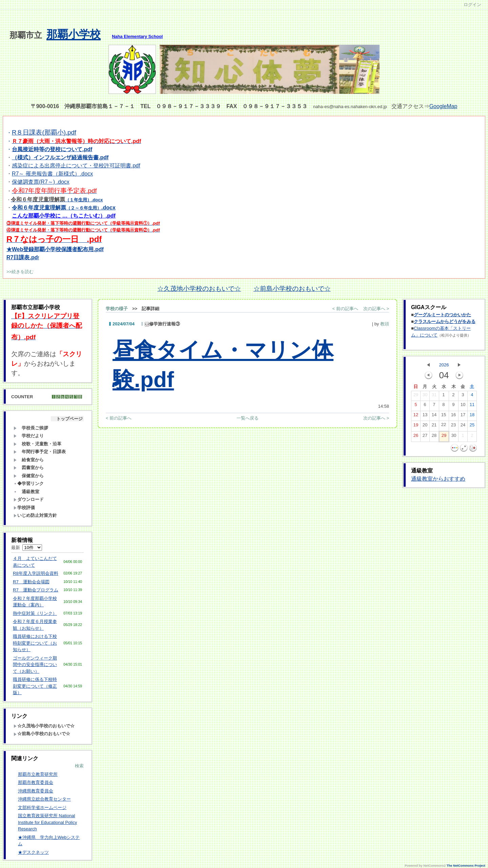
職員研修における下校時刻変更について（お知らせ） (35, 643)
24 (463, 426)
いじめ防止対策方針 (35, 515)
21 (434, 426)
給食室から (29, 460)
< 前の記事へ (345, 309)
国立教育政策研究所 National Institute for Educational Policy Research (47, 822)
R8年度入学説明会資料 (36, 573)
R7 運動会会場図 (31, 582)
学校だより (29, 436)
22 (444, 426)
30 (425, 396)
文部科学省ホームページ (42, 808)
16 (453, 416)
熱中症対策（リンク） (35, 613)
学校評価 (24, 508)
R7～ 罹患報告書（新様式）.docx (52, 174)
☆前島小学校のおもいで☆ (292, 289)
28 (434, 437)
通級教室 (26, 492)
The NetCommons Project (466, 866)
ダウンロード (29, 499)
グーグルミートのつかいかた (442, 315)
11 (472, 406)
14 (434, 416)
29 (416, 396)
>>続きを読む (20, 272)
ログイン (472, 5)
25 (472, 426)
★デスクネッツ (33, 852)
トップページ (67, 419)
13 (425, 416)
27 (425, 437)
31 (434, 396)
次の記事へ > (376, 309)
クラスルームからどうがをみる (445, 321)
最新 (27, 548)
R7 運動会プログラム (36, 590)
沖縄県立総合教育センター (44, 799)
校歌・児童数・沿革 (37, 444)
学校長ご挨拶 (31, 428)
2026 (444, 365)
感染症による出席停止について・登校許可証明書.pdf (76, 166)
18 (472, 416)
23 (453, 426)
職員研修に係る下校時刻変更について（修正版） (35, 686)
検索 (79, 766)
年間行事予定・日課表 (40, 452)
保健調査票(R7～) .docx (41, 182)
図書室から (29, 468)
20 (425, 426)
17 (463, 416)
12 (416, 416)
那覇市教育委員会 (36, 782)
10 (463, 406)
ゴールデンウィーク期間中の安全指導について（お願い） (35, 665)
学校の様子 (117, 309)
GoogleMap (443, 106)
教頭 (385, 324)
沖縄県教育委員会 (36, 791)
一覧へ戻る (248, 418)
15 (444, 416)
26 (416, 437)
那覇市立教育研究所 (38, 774)
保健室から (29, 476)
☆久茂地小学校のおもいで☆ (199, 289)
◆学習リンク (29, 483)
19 (416, 426)
